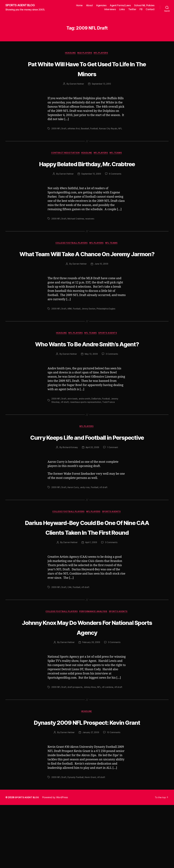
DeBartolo (98, 430)
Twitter (132, 10)
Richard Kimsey (69, 489)
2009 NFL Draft (59, 129)
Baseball (86, 129)
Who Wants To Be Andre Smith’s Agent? (87, 370)
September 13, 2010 (102, 85)
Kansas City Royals (110, 129)
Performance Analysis (94, 664)
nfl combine (109, 740)
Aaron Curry (74, 529)
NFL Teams (118, 154)
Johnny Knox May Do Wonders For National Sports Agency (87, 679)
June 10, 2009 (102, 285)
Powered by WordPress (57, 860)
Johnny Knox (91, 740)
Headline (69, 54)
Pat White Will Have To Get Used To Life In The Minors (87, 69)
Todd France (110, 434)
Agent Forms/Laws (120, 5)
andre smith (85, 430)
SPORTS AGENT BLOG (22, 5)
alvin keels (73, 430)
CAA (70, 639)
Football (95, 129)
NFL (122, 129)
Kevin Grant (91, 840)
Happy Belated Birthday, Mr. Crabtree (87, 169)
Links (122, 10)
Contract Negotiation (64, 154)
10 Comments (114, 795)
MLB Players (85, 54)
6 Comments (116, 185)
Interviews (110, 10)
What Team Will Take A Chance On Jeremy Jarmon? (87, 270)
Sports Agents (110, 355)
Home (79, 5)
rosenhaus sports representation (86, 434)
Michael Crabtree (77, 230)
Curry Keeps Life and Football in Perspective (87, 474)
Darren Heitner (76, 85)
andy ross (86, 529)
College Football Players (71, 254)
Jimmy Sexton (90, 330)
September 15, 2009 (91, 185)
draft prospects (76, 740)
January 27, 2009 (91, 795)
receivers (91, 230)
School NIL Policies (144, 5)
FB (141, 10)
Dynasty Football (76, 840)
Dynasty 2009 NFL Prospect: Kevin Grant (87, 780)
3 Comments (112, 386)
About (89, 5)
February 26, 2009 (91, 695)
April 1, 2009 (91, 595)
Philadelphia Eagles (108, 330)
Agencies (101, 5)
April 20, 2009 (92, 489)
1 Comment (113, 489)
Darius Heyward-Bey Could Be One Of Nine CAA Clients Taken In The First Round (87, 574)
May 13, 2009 (91, 386)
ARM (70, 330)
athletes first (74, 129)
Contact (150, 10)
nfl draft (65, 434)
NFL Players (103, 54)
